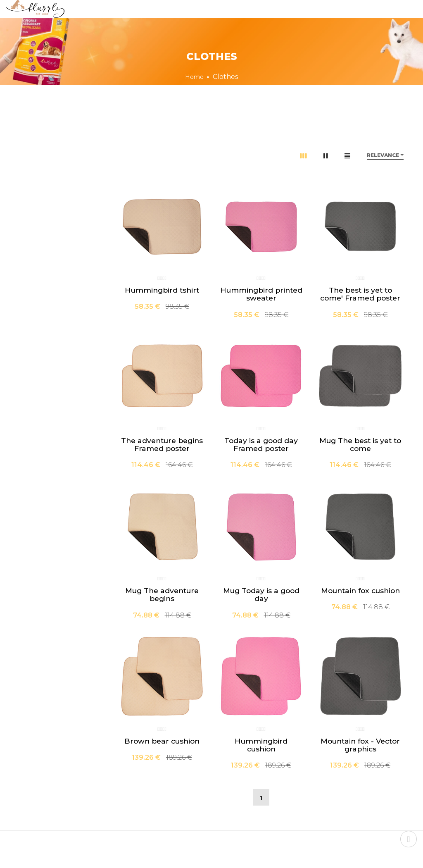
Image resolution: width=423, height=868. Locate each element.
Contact (297, 19)
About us (206, 19)
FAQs (253, 19)
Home (121, 19)
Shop (161, 19)
